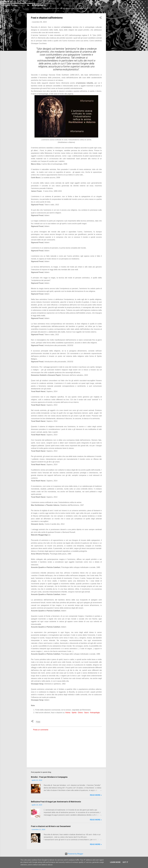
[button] (100, 18)
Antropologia (95, 713)
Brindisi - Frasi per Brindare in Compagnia (49, 777)
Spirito (74, 713)
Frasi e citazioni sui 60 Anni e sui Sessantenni (51, 826)
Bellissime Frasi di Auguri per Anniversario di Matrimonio (56, 802)
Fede (38, 722)
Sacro (87, 713)
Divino (80, 713)
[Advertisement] (114, 45)
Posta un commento (41, 730)
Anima (68, 713)
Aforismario (39, 5)
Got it (125, 862)
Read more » (96, 795)
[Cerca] (120, 6)
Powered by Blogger (74, 854)
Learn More (115, 862)
